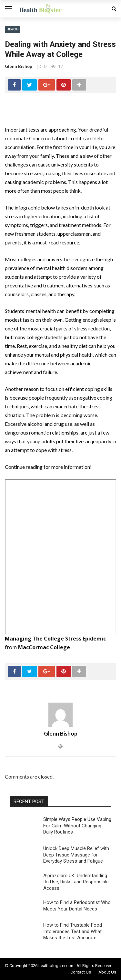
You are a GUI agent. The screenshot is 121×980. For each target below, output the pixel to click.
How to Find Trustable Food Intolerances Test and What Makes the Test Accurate (73, 931)
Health (13, 29)
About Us (107, 972)
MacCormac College (44, 647)
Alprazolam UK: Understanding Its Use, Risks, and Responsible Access (76, 882)
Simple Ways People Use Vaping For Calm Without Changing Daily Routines (77, 826)
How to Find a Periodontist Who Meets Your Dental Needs (77, 906)
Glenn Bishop (19, 66)
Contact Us (81, 972)
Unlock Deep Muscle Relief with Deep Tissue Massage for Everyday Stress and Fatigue (76, 855)
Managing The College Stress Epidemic (55, 639)
